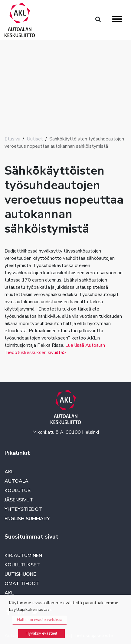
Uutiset (35, 139)
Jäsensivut (19, 500)
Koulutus (18, 491)
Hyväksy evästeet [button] (41, 633)
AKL (9, 472)
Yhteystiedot (23, 509)
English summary (27, 519)
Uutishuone (20, 574)
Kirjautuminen (23, 555)
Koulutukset (22, 565)
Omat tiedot (22, 584)
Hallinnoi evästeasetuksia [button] (40, 620)
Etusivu (12, 139)
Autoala (16, 481)
